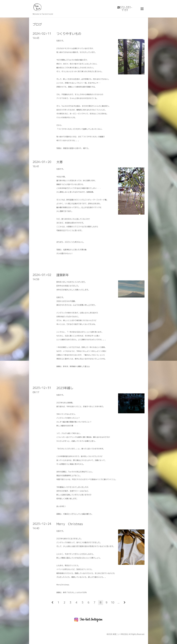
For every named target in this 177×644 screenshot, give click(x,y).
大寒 (60, 162)
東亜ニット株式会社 (120, 634)
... (119, 602)
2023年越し (65, 388)
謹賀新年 (63, 275)
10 (113, 602)
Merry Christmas (70, 524)
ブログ (37, 24)
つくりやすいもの (69, 34)
